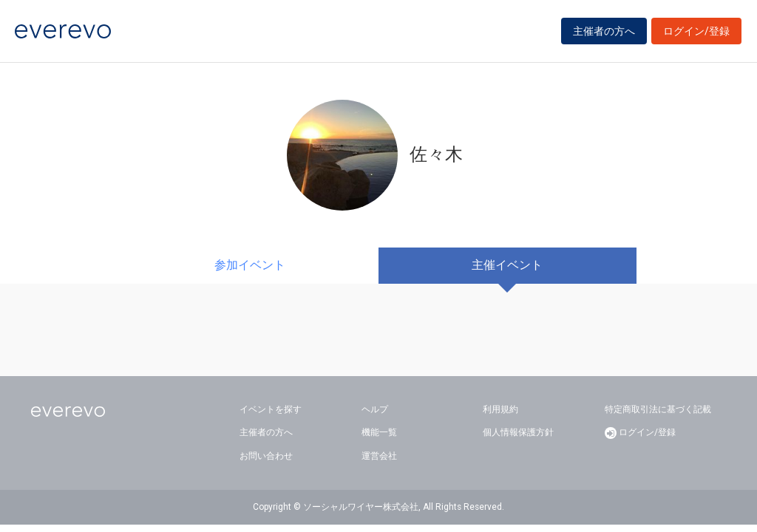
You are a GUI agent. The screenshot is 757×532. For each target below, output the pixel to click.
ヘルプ (375, 409)
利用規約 (500, 409)
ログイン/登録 (696, 31)
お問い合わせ (266, 456)
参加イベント (250, 265)
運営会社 (379, 456)
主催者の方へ (604, 31)
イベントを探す (271, 409)
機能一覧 (379, 432)
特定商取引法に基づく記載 (658, 409)
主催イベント (507, 265)
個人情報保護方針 (518, 432)
